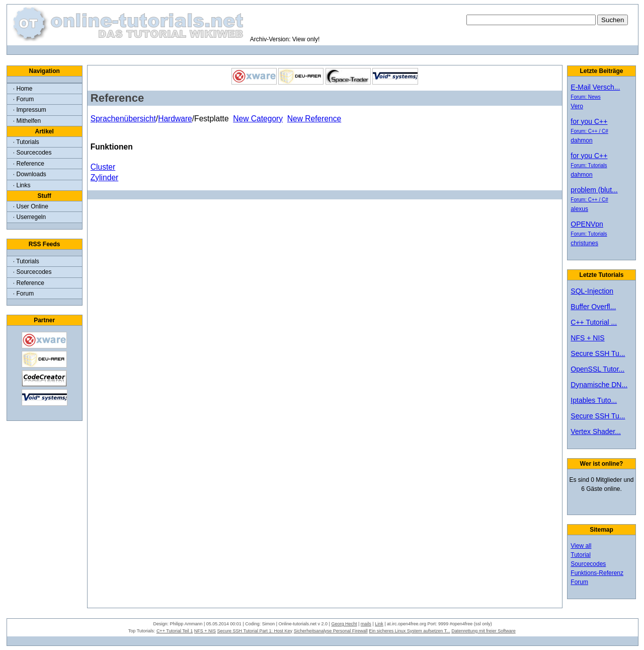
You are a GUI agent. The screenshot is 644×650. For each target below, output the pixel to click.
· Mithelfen (27, 121)
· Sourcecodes (32, 153)
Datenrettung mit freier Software (484, 631)
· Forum (23, 99)
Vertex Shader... (596, 431)
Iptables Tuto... (594, 400)
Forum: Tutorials (589, 165)
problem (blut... (594, 190)
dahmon (581, 140)
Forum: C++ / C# (589, 131)
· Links (22, 185)
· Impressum (30, 110)
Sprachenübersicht (123, 119)
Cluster (103, 167)
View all (581, 546)
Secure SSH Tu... (598, 353)
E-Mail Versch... (595, 87)
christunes (584, 243)
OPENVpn (587, 224)
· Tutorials (26, 142)
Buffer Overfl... (593, 307)
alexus (579, 209)
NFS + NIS (587, 338)
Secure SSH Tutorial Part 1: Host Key (255, 631)
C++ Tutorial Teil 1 (175, 631)
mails (366, 624)
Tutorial (581, 555)
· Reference (29, 164)
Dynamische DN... (599, 385)
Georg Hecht (344, 624)
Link (379, 624)
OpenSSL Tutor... (597, 369)
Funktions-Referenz (597, 573)
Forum (579, 582)
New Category (258, 119)
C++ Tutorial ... (594, 322)
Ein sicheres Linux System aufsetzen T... (409, 631)
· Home (23, 89)
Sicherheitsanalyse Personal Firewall (331, 631)
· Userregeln (29, 217)
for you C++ (589, 121)
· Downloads (30, 174)
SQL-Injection (592, 291)
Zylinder (104, 177)
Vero (577, 106)
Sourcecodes (588, 564)
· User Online (31, 206)
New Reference (314, 119)
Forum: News (585, 97)
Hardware (175, 119)
